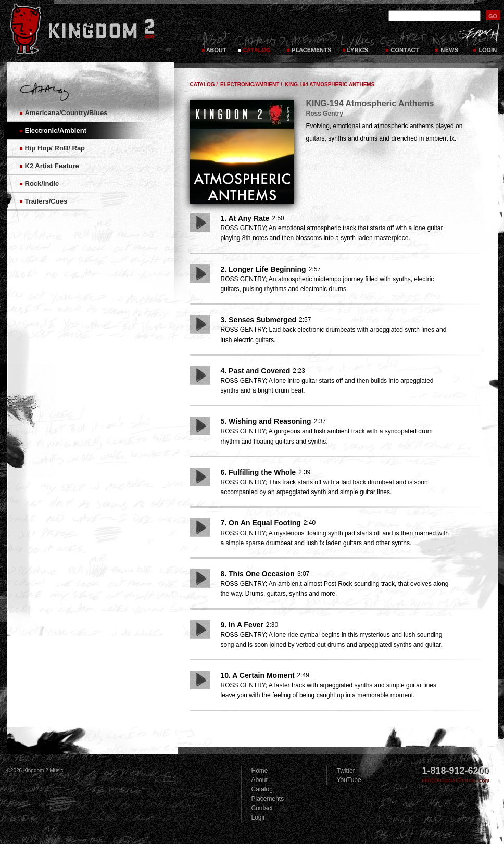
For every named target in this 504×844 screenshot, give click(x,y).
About (260, 780)
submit (493, 15)
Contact (404, 42)
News (446, 42)
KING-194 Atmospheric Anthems (330, 85)
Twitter (346, 771)
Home (260, 771)
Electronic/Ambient (56, 130)
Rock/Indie (42, 184)
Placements (308, 42)
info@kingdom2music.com (456, 780)
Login (259, 817)
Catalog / (204, 85)
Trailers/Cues (46, 201)
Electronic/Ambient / (251, 85)
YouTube (349, 780)
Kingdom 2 (96, 29)
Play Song (200, 223)
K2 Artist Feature (52, 166)
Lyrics (358, 42)
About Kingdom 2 (215, 42)
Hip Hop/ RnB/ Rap (55, 148)
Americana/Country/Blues (66, 113)
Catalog (254, 42)
